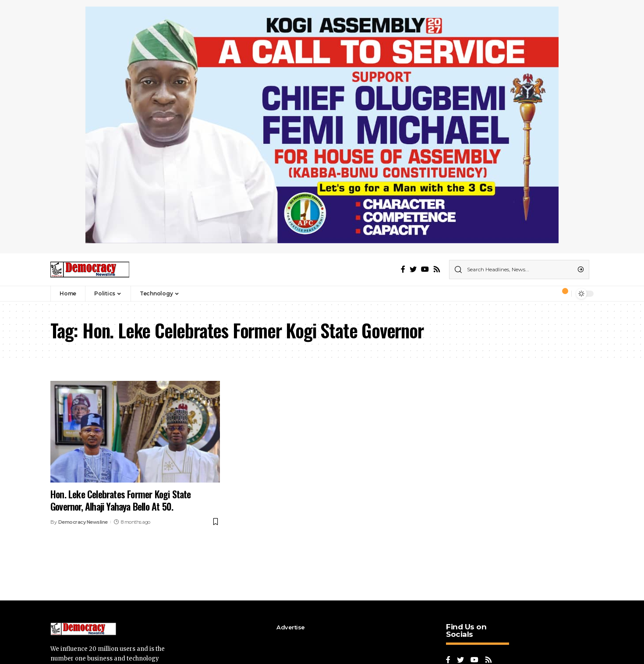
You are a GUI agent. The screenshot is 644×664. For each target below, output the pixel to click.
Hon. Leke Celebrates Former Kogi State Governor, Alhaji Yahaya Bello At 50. (121, 500)
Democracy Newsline (83, 522)
